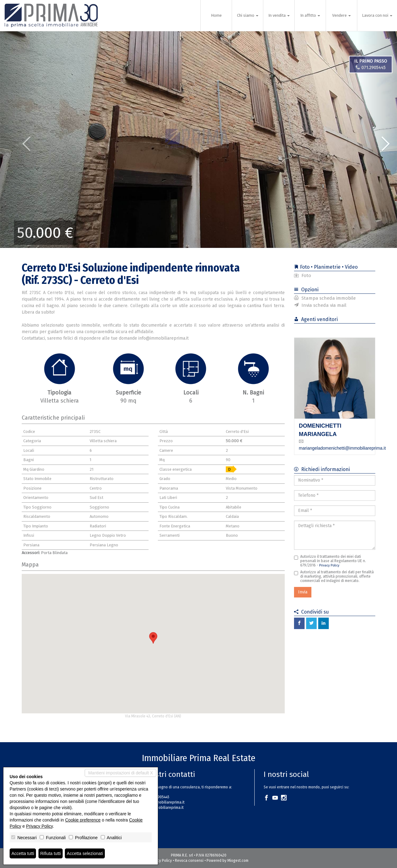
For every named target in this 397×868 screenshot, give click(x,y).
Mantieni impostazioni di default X (120, 773)
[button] (20, 139)
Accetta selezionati (85, 853)
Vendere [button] (341, 15)
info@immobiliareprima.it (164, 802)
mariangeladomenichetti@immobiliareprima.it (342, 448)
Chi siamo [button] (248, 15)
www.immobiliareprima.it (163, 808)
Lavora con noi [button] (377, 15)
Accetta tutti (23, 853)
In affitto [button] (310, 15)
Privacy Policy (329, 565)
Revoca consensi (189, 861)
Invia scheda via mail (320, 305)
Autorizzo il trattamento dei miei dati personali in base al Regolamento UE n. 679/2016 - (330, 561)
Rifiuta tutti (51, 853)
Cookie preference (83, 820)
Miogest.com (238, 861)
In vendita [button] (279, 15)
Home (216, 15)
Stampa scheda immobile (325, 298)
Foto (303, 275)
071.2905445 (371, 68)
